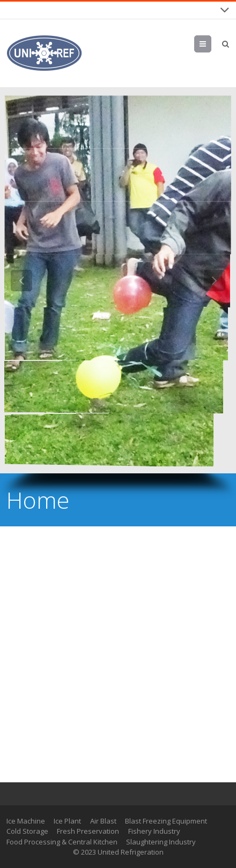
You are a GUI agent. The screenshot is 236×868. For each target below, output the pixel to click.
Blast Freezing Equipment (166, 821)
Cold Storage (27, 831)
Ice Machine (26, 821)
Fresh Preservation (88, 831)
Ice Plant (67, 821)
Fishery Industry (154, 831)
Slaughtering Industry (161, 842)
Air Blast (103, 821)
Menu (211, 44)
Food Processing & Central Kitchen (62, 842)
